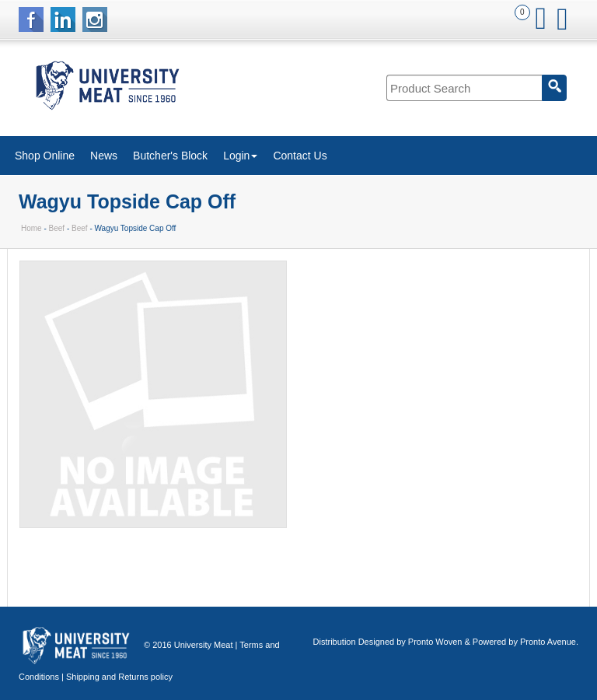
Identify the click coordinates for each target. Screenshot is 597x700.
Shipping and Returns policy (119, 677)
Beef (57, 228)
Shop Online (45, 156)
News (104, 156)
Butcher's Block (170, 156)
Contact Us (300, 156)
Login (240, 156)
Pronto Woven (435, 642)
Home (31, 228)
